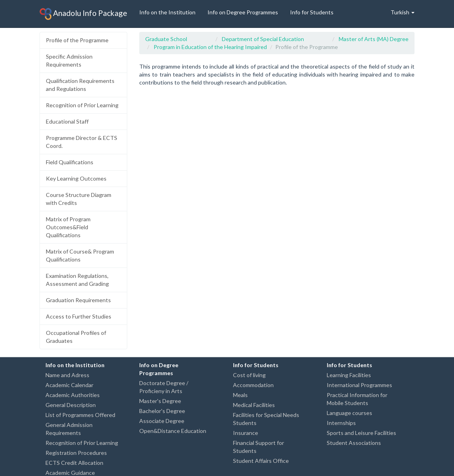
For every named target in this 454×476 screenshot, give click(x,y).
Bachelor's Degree (162, 411)
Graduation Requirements (78, 300)
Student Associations (354, 443)
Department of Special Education (263, 39)
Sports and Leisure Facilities (361, 433)
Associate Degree (162, 421)
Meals (240, 395)
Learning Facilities (349, 375)
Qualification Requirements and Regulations (80, 85)
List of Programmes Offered (80, 415)
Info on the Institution (167, 12)
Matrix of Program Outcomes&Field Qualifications (68, 227)
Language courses (349, 413)
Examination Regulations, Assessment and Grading (77, 280)
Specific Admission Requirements (69, 60)
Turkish (403, 12)
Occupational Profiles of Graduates (76, 337)
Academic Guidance (70, 473)
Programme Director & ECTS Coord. (82, 142)
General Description (71, 405)
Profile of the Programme (77, 40)
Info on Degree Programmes (243, 12)
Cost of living (249, 375)
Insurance (246, 433)
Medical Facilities (254, 405)
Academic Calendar (69, 385)
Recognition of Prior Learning (82, 105)
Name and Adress (67, 375)
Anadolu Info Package (83, 14)
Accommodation (253, 385)
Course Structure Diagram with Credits (79, 199)
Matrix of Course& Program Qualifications (80, 255)
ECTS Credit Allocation (74, 463)
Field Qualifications (70, 162)
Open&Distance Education (173, 431)
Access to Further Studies (79, 316)
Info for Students (312, 12)
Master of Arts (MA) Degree (374, 39)
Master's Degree (160, 401)
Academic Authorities (73, 395)
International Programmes (359, 385)
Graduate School (166, 39)
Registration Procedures (76, 453)
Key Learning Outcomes (76, 178)
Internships (341, 423)
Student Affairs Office (261, 461)
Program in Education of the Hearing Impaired (210, 47)
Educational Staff (67, 121)
